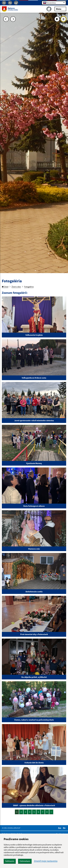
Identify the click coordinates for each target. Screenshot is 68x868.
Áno (60, 828)
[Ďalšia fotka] (13, 19)
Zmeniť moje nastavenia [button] (46, 861)
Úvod (5, 287)
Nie (65, 828)
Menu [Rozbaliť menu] (60, 9)
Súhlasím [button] (10, 861)
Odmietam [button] (25, 861)
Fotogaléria (29, 287)
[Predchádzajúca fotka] (6, 19)
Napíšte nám (61, 834)
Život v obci (16, 287)
